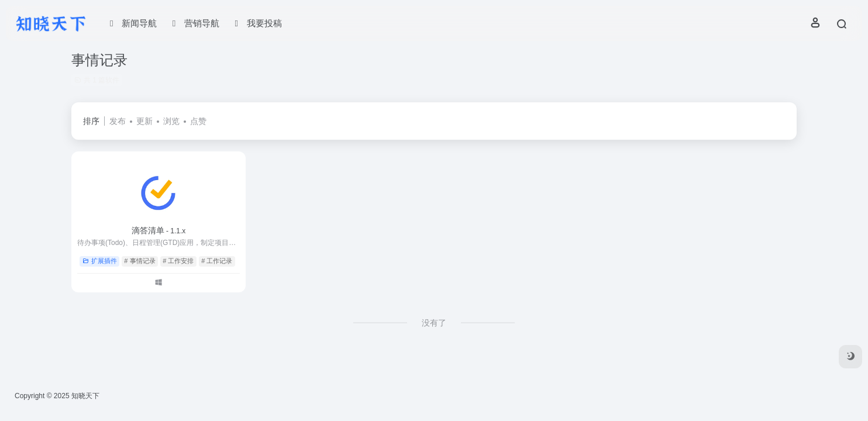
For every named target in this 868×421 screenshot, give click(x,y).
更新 (144, 121)
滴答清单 (159, 230)
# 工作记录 (217, 261)
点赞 (198, 121)
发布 (118, 121)
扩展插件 (100, 261)
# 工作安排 (178, 261)
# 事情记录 (139, 261)
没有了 (434, 323)
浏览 (171, 121)
